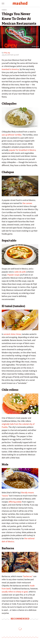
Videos (4, 10)
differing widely (15, 502)
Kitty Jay (7, 53)
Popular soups (13, 275)
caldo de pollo (20, 272)
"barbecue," (28, 576)
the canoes (27, 203)
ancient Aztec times (12, 334)
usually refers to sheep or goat (15, 592)
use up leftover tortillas (12, 135)
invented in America (10, 69)
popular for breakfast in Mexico (22, 150)
